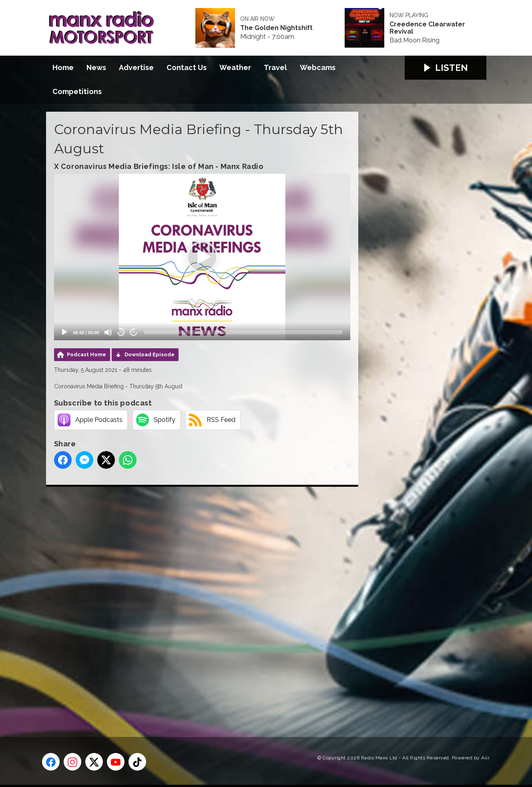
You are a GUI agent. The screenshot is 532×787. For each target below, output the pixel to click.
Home (63, 67)
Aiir (485, 758)
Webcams (318, 67)
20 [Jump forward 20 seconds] (134, 332)
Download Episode (150, 354)
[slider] (243, 332)
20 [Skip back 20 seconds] (121, 332)
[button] (202, 257)
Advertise (136, 67)
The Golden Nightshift (276, 28)
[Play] (64, 332)
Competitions (77, 91)
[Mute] (108, 332)
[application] (202, 257)
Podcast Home (86, 354)
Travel (275, 67)
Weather (235, 67)
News (96, 67)
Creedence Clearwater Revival (427, 28)
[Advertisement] (196, 603)
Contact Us (187, 67)
